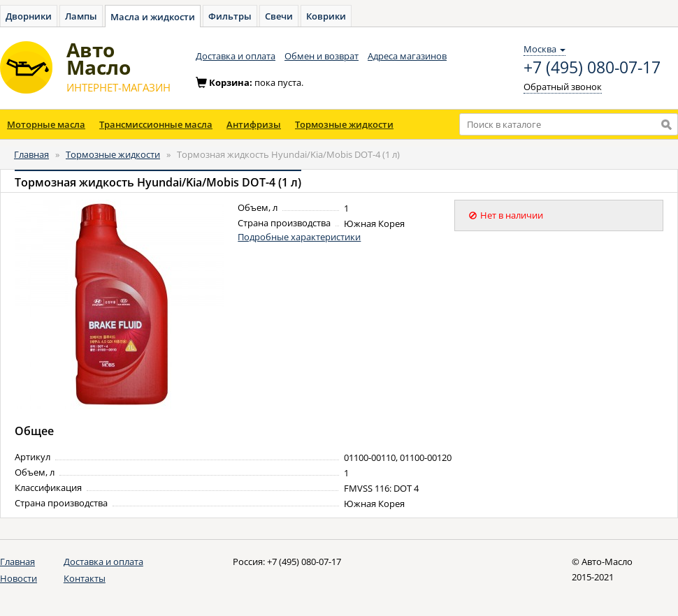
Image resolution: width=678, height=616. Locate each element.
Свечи (279, 16)
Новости (19, 578)
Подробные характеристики (299, 237)
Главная (31, 154)
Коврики (326, 16)
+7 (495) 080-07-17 (592, 68)
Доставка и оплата (236, 56)
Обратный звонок (563, 87)
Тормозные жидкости (344, 124)
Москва (544, 49)
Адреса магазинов (407, 56)
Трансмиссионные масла (156, 124)
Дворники (29, 16)
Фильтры (230, 16)
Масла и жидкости (153, 17)
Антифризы (254, 124)
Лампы (81, 16)
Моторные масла (46, 124)
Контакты (85, 578)
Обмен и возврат (322, 56)
